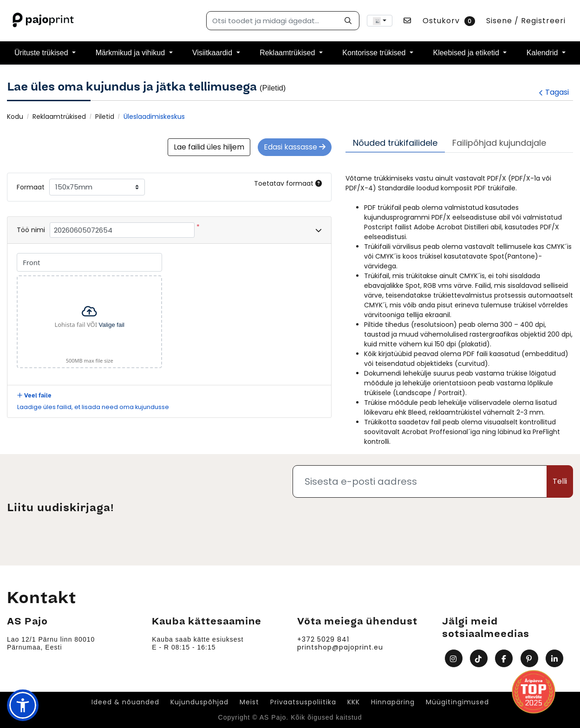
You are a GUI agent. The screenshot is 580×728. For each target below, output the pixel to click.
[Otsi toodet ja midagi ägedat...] (283, 21)
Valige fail (112, 324)
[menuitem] (45, 53)
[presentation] (502, 523)
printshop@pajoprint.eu (340, 647)
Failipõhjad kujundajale (499, 143)
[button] (23, 705)
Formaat (31, 187)
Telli (560, 481)
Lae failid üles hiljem (209, 147)
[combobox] (380, 21)
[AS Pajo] (44, 21)
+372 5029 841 (323, 640)
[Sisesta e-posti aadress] (420, 481)
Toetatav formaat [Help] (288, 183)
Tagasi (554, 92)
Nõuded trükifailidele (395, 143)
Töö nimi (31, 230)
